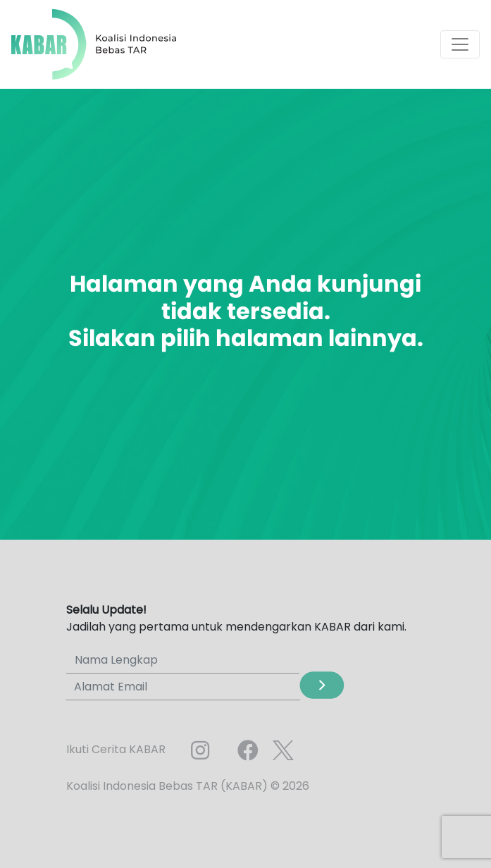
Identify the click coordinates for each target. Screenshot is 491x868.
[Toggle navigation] (460, 44)
